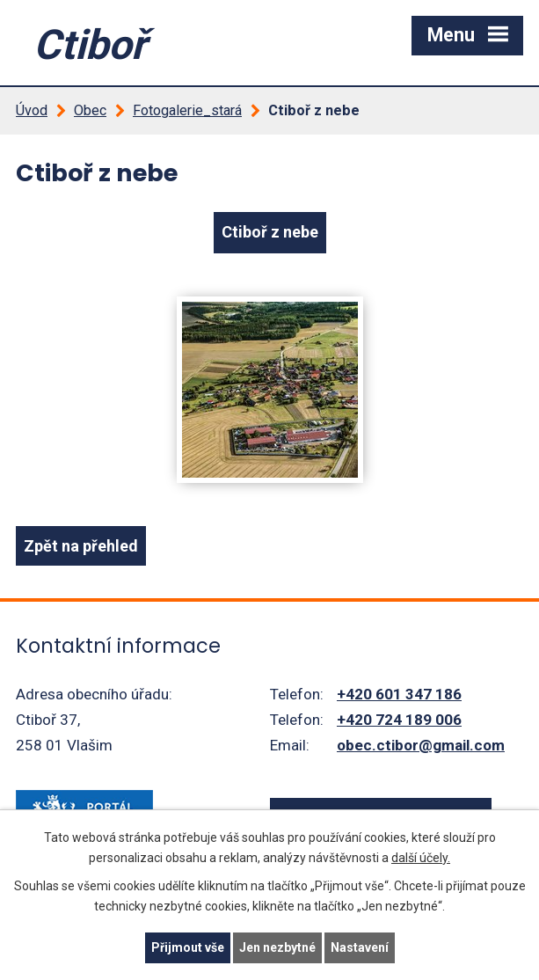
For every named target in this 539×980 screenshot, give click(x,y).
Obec (90, 110)
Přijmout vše (188, 947)
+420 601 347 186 (399, 694)
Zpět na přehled (81, 546)
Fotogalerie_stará (187, 110)
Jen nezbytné (277, 947)
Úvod (32, 110)
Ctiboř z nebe (270, 232)
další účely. (421, 858)
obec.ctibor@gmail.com (421, 745)
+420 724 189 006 (399, 720)
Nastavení (360, 947)
